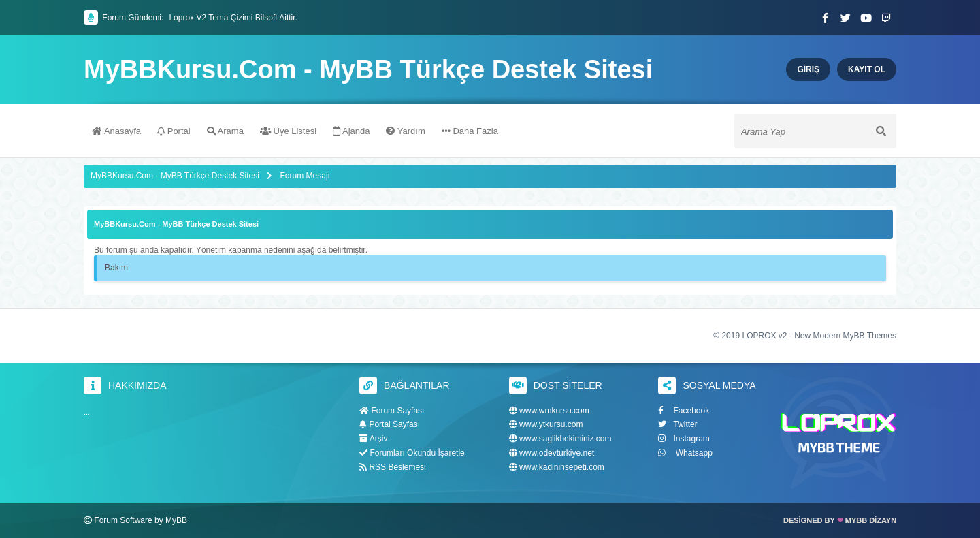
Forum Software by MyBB (141, 520)
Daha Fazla (470, 131)
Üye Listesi (288, 131)
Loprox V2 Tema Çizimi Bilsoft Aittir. (233, 18)
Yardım (405, 131)
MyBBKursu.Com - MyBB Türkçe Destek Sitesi (368, 69)
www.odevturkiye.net (552, 453)
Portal (174, 131)
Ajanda (351, 131)
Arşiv (373, 439)
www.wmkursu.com (549, 411)
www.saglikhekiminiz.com (560, 439)
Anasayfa (116, 131)
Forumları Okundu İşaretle (412, 453)
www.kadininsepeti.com (557, 468)
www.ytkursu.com (546, 425)
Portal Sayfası (390, 424)
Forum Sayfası (392, 411)
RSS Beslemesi (393, 467)
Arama (225, 131)
